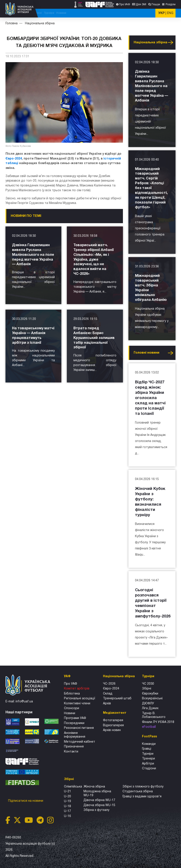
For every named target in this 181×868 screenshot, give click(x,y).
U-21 (67, 792)
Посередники (74, 723)
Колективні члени (77, 704)
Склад (108, 694)
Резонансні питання (79, 728)
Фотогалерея (113, 720)
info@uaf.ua (24, 702)
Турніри (134, 13)
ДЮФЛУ (148, 704)
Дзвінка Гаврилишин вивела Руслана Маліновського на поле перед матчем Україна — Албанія (33, 255)
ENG (170, 13)
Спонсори (72, 708)
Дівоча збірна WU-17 (99, 800)
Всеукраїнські (152, 699)
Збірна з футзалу (96, 810)
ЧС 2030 (148, 684)
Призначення (74, 747)
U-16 (67, 816)
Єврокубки (150, 694)
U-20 (67, 797)
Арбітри (148, 764)
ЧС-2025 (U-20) (72, 13)
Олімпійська (73, 787)
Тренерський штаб (117, 699)
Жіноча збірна (94, 787)
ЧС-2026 (54, 13)
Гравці (147, 749)
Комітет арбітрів (77, 689)
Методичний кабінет (80, 742)
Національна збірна (98, 13)
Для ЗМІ (141, 4)
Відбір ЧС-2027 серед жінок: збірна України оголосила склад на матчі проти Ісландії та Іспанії (150, 398)
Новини (146, 13)
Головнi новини (146, 353)
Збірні (147, 689)
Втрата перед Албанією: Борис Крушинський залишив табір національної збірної (94, 338)
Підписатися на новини (26, 801)
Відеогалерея (113, 725)
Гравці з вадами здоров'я (142, 797)
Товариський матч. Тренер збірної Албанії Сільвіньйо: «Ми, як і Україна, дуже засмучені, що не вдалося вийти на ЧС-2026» (94, 260)
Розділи (170, 4)
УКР (161, 13)
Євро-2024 (14, 159)
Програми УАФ (75, 718)
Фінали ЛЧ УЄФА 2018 (158, 722)
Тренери (148, 759)
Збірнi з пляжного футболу (143, 787)
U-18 (67, 806)
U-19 (67, 801)
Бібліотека (72, 694)
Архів (107, 704)
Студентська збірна (138, 792)
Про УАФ (124, 4)
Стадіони (149, 769)
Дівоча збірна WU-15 (99, 805)
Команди (149, 744)
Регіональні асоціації (80, 699)
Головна (12, 24)
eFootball (149, 727)
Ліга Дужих (150, 708)
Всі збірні (120, 13)
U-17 (67, 811)
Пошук (156, 4)
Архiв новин (112, 730)
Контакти (71, 752)
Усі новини (170, 42)
